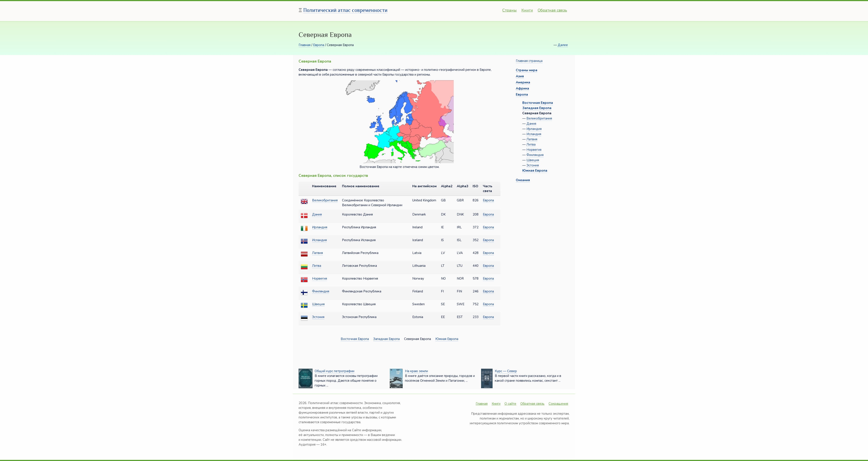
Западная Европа (386, 339)
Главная (305, 45)
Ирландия (320, 227)
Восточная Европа (355, 339)
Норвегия (320, 279)
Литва (317, 266)
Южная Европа (447, 339)
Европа (319, 45)
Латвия (317, 253)
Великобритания (325, 200)
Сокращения (558, 404)
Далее (563, 45)
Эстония (318, 317)
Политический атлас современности (345, 10)
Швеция (318, 304)
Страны (510, 10)
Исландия (319, 240)
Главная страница (529, 61)
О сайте (510, 404)
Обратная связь (552, 10)
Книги (527, 10)
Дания (317, 214)
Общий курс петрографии (335, 371)
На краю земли (416, 371)
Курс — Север (506, 371)
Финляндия (321, 291)
